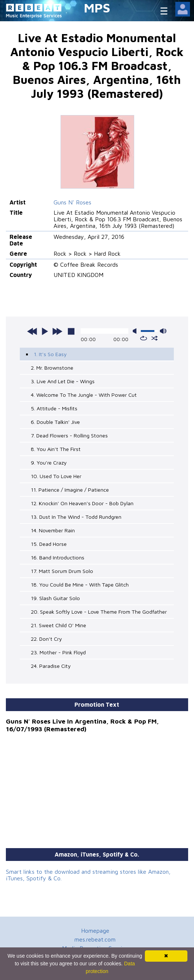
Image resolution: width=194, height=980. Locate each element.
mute (136, 331)
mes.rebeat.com (95, 939)
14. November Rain (53, 530)
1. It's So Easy (50, 354)
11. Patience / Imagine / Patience (70, 490)
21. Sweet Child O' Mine (58, 625)
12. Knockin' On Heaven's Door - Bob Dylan (82, 503)
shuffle (155, 338)
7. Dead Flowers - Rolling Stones (69, 435)
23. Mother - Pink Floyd (58, 652)
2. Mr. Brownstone (52, 368)
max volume (163, 331)
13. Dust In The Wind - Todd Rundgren (76, 517)
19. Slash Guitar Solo (55, 598)
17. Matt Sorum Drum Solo (62, 571)
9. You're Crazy (49, 463)
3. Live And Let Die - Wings (63, 381)
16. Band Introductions (58, 557)
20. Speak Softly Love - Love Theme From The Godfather (99, 612)
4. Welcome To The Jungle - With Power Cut (84, 395)
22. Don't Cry (46, 639)
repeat (144, 338)
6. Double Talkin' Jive (55, 422)
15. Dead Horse (49, 544)
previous (32, 331)
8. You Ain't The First (56, 449)
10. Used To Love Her (56, 476)
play (45, 331)
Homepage (95, 931)
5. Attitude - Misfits (54, 408)
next (57, 331)
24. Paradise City (51, 666)
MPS (97, 8)
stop (71, 331)
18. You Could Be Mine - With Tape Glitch (80, 585)
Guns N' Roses (72, 202)
